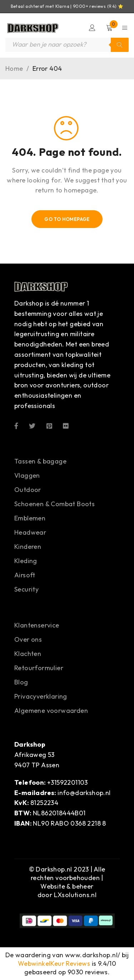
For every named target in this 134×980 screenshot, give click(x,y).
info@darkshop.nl (84, 793)
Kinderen (28, 547)
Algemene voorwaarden (51, 711)
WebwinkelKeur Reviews (54, 963)
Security (26, 589)
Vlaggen (27, 475)
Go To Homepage (67, 219)
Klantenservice (37, 625)
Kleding (26, 561)
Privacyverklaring (41, 696)
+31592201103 (68, 782)
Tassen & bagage (40, 461)
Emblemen (30, 518)
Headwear (30, 532)
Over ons (28, 639)
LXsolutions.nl (75, 895)
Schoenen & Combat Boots (54, 504)
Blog (21, 682)
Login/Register (92, 28)
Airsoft (25, 575)
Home (14, 69)
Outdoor (28, 490)
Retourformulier (39, 668)
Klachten (28, 654)
